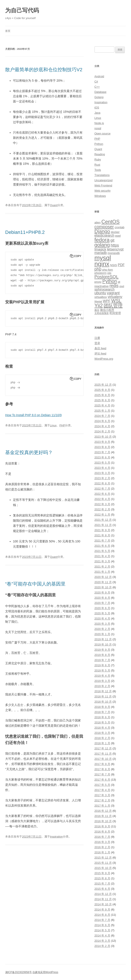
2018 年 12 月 (103, 691)
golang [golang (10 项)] (102, 245)
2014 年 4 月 (102, 936)
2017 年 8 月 (102, 769)
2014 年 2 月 (102, 946)
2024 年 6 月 (102, 421)
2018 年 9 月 (102, 707)
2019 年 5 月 (102, 670)
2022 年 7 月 (102, 489)
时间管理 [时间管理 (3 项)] (115, 313)
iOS (97, 108)
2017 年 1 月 (102, 806)
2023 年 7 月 (102, 452)
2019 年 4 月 (102, 676)
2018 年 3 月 (102, 733)
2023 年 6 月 (102, 457)
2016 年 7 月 (102, 837)
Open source (102, 133)
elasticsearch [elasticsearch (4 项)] (104, 235)
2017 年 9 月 (102, 764)
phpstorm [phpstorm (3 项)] (101, 273)
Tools (98, 170)
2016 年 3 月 (102, 842)
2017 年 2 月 (102, 800)
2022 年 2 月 (102, 509)
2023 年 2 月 (102, 478)
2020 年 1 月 (102, 634)
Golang (99, 97)
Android (99, 76)
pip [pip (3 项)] (109, 273)
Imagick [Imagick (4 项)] (100, 249)
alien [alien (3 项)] (97, 222)
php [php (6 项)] (98, 269)
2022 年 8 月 (102, 483)
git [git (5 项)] (113, 240)
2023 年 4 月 (102, 468)
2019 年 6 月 (102, 665)
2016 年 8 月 (102, 832)
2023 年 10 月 (103, 437)
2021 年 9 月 (102, 530)
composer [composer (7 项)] (104, 227)
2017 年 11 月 (103, 754)
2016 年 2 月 (102, 847)
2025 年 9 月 (102, 390)
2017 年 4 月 (102, 790)
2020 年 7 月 (102, 603)
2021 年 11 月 (103, 525)
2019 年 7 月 (102, 660)
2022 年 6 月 (102, 494)
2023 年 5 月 (102, 463)
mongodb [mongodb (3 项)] (114, 253)
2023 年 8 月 (102, 447)
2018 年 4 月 (102, 728)
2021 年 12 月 (103, 520)
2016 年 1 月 (102, 852)
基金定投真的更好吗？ (29, 452)
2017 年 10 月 (103, 759)
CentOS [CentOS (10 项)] (110, 222)
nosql (98, 128)
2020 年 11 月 (103, 582)
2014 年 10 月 (103, 904)
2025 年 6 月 (102, 400)
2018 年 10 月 (103, 702)
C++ (97, 87)
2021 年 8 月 (102, 535)
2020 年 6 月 (102, 608)
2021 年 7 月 (102, 541)
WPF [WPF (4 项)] (107, 301)
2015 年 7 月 (102, 884)
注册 (97, 338)
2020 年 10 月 (103, 587)
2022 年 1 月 (102, 515)
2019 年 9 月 (102, 650)
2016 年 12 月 (103, 811)
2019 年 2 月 (102, 686)
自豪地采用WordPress (45, 972)
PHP (62, 425)
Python (99, 144)
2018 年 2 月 (102, 738)
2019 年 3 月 (102, 681)
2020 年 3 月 (102, 624)
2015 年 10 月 (103, 868)
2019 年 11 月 (103, 639)
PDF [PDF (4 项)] (121, 265)
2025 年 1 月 (102, 411)
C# (96, 82)
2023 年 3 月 (102, 473)
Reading (100, 154)
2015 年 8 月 (102, 878)
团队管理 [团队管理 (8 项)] (113, 306)
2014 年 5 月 (102, 930)
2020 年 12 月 (103, 577)
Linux (53, 425)
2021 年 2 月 (102, 567)
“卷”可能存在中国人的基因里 (35, 584)
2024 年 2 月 (102, 431)
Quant (54, 205)
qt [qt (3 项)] (119, 282)
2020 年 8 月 (102, 598)
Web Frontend (103, 185)
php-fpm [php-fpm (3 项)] (108, 270)
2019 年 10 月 (103, 644)
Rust (97, 165)
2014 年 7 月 (102, 920)
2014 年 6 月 (102, 925)
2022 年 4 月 (102, 499)
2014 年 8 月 (102, 915)
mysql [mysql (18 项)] (103, 258)
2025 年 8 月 (102, 395)
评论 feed (100, 353)
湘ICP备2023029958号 (18, 972)
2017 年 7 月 (102, 774)
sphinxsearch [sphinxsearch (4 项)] (105, 289)
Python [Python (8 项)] (109, 281)
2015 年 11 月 (103, 863)
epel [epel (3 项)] (118, 236)
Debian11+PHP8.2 (25, 232)
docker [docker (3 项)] (115, 232)
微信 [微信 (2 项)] (97, 310)
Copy (78, 256)
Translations (102, 175)
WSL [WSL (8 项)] (116, 301)
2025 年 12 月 (103, 385)
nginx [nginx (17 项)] (102, 264)
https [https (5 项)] (115, 245)
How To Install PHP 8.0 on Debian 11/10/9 (33, 415)
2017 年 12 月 (103, 748)
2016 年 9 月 (102, 826)
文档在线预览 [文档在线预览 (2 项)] (102, 313)
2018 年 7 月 (102, 712)
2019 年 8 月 (102, 655)
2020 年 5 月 (102, 613)
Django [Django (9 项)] (102, 231)
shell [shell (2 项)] (122, 286)
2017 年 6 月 (102, 780)
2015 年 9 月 (102, 873)
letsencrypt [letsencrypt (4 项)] (115, 249)
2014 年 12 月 (103, 894)
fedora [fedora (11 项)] (102, 240)
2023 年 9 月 (102, 442)
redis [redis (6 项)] (114, 286)
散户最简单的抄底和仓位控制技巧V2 (44, 70)
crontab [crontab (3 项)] (119, 227)
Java (97, 113)
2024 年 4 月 (102, 426)
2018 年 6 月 (102, 717)
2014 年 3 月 (102, 941)
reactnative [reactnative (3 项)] (102, 286)
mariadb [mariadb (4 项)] (101, 253)
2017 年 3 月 (102, 795)
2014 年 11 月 (103, 899)
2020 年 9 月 (102, 593)
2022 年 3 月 (102, 504)
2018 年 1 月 (102, 743)
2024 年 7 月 (102, 416)
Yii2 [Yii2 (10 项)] (99, 306)
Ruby (98, 159)
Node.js (99, 123)
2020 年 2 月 (102, 629)
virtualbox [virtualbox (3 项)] (101, 297)
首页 (8, 31)
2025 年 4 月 (102, 405)
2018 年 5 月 (102, 722)
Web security (103, 191)
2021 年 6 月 (102, 546)
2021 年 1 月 (102, 572)
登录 (97, 343)
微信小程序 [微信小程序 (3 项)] (107, 310)
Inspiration (56, 837)
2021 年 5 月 (102, 551)
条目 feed (100, 348)
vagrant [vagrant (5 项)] (113, 293)
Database (101, 92)
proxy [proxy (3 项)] (98, 282)
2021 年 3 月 (102, 561)
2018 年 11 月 (103, 696)
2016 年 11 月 (103, 816)
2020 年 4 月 (102, 619)
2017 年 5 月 (102, 785)
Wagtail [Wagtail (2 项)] (98, 301)
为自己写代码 (22, 10)
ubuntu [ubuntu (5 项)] (100, 293)
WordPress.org (104, 359)
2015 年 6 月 (102, 889)
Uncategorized (104, 180)
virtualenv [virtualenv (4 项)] (115, 297)
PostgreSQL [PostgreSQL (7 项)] (106, 277)
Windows (100, 196)
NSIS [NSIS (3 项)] (114, 265)
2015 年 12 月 (103, 858)
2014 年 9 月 (102, 910)
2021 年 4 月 (102, 556)
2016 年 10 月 (103, 821)
